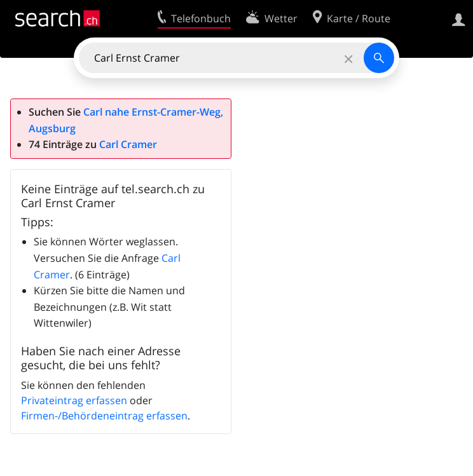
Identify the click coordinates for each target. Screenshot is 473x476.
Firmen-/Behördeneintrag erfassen (104, 416)
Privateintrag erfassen (74, 400)
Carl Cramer (128, 144)
